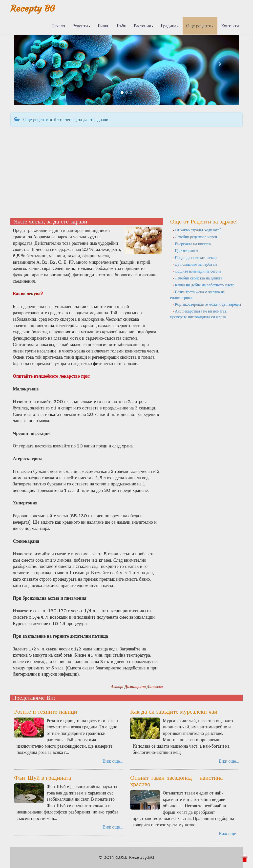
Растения (144, 26)
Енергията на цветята (191, 244)
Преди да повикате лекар (194, 258)
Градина (170, 26)
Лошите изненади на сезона (197, 271)
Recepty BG (33, 9)
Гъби (122, 26)
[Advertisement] (126, 176)
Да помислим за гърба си (195, 264)
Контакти (230, 26)
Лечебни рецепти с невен (195, 237)
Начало (58, 26)
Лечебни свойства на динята (197, 278)
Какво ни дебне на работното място (203, 285)
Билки (104, 26)
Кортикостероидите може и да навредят (207, 304)
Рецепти (81, 26)
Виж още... (113, 761)
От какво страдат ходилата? (197, 230)
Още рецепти (200, 26)
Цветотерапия (185, 251)
